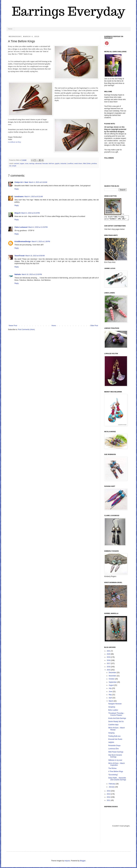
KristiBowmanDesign (23, 242)
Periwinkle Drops (114, 746)
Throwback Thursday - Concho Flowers (116, 715)
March (111, 702)
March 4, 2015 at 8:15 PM (31, 213)
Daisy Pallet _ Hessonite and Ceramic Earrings (117, 780)
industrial (63, 163)
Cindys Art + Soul (21, 182)
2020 (109, 655)
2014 (109, 792)
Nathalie (18, 274)
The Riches (112, 769)
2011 (109, 801)
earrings (32, 163)
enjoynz (67, 862)
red (10, 166)
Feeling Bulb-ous (114, 737)
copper (22, 163)
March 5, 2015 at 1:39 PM (41, 242)
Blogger (83, 862)
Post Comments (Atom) (26, 330)
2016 (109, 668)
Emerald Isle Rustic (115, 740)
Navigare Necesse (115, 705)
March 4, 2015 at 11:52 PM (38, 227)
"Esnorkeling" (113, 776)
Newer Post (13, 326)
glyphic (57, 163)
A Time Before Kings (116, 772)
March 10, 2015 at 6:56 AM (35, 256)
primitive (94, 163)
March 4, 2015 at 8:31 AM (34, 197)
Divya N (18, 213)
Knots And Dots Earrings (117, 719)
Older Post (94, 326)
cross (27, 163)
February (112, 785)
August (111, 686)
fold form (51, 163)
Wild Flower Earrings (116, 753)
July (110, 689)
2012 (109, 798)
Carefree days (113, 725)
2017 (109, 664)
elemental (38, 163)
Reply (17, 189)
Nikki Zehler (87, 163)
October (112, 680)
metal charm (78, 163)
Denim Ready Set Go (116, 722)
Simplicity (112, 708)
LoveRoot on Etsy (15, 142)
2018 (109, 661)
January (112, 788)
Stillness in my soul (115, 761)
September (113, 683)
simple (14, 166)
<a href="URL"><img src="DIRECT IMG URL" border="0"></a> (118, 218)
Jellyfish (111, 743)
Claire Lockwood (21, 227)
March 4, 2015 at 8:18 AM (38, 182)
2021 (109, 652)
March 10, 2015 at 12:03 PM (32, 274)
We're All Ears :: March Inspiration (116, 765)
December (113, 673)
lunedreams (19, 197)
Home (10, 29)
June (111, 692)
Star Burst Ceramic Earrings (115, 757)
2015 (109, 671)
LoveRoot (70, 163)
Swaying (111, 734)
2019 (109, 658)
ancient (17, 163)
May (110, 695)
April (110, 699)
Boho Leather (113, 711)
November (113, 677)
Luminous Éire (113, 749)
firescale (45, 163)
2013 (109, 795)
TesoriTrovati (20, 256)
